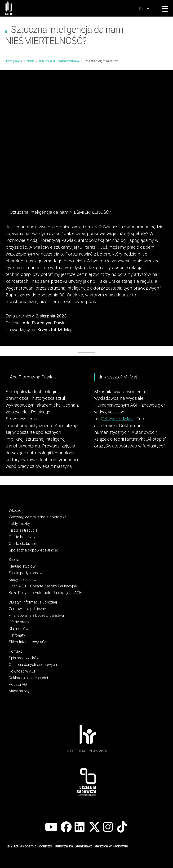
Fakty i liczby (19, 524)
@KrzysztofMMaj (117, 419)
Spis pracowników (24, 658)
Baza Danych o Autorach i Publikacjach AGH (45, 593)
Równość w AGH (23, 671)
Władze (15, 510)
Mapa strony (19, 691)
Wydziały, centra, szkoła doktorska (38, 517)
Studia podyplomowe (27, 573)
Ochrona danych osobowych (33, 665)
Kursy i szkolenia (22, 579)
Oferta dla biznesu (24, 544)
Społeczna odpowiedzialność (33, 550)
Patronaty (17, 635)
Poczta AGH (19, 684)
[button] (165, 9)
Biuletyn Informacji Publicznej (33, 602)
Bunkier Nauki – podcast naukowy (59, 61)
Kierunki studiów (22, 566)
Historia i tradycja (23, 530)
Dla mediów (19, 629)
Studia (14, 560)
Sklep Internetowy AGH (28, 642)
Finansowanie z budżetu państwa (36, 615)
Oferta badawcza (23, 537)
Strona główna (13, 61)
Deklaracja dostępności (28, 678)
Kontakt (15, 651)
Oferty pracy (19, 622)
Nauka (31, 61)
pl (142, 9)
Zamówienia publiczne (27, 609)
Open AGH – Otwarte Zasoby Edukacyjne (43, 586)
